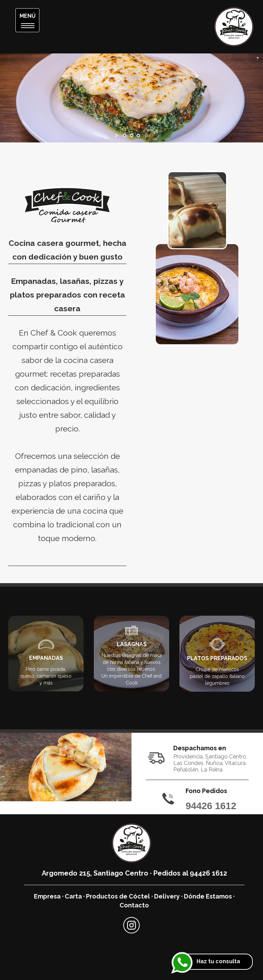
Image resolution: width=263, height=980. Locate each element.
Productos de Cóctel (118, 896)
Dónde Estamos (208, 896)
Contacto (134, 905)
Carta (73, 896)
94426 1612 (211, 806)
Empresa (47, 896)
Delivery (167, 896)
